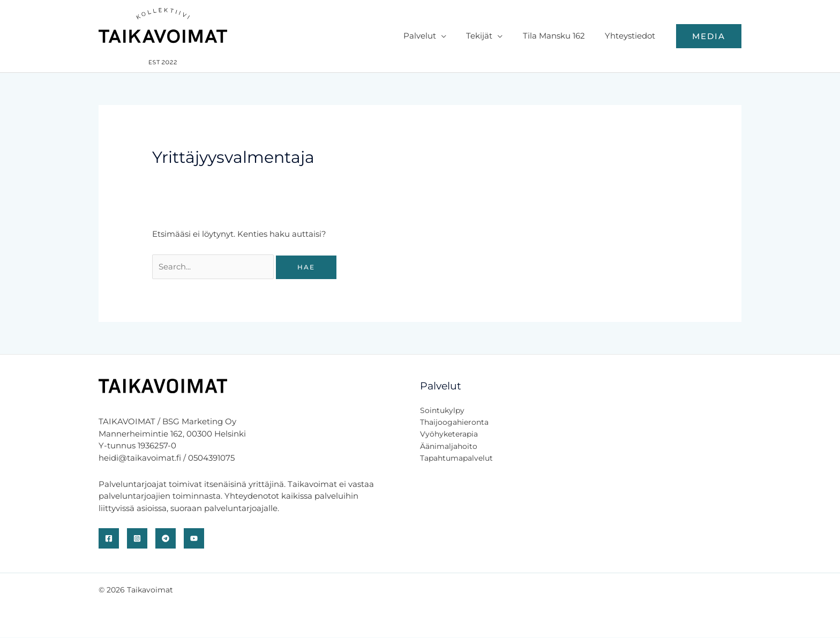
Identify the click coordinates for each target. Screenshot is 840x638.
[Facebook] (109, 539)
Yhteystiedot (632, 36)
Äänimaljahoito (449, 447)
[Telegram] (166, 539)
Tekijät (489, 36)
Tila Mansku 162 (560, 36)
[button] (709, 36)
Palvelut (434, 36)
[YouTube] (194, 539)
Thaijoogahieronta (454, 423)
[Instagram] (137, 539)
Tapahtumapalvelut (456, 459)
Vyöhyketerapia (449, 434)
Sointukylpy (442, 410)
